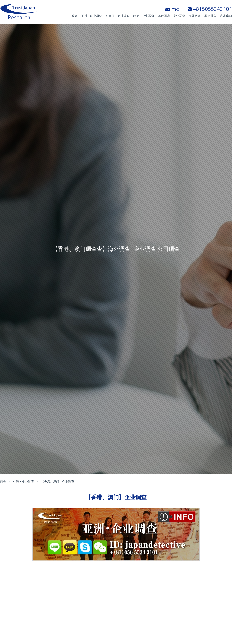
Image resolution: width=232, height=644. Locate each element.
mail (174, 9)
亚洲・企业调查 (91, 16)
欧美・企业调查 (144, 16)
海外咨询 (195, 16)
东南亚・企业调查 (118, 16)
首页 (74, 16)
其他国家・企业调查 (172, 16)
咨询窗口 (226, 16)
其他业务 (210, 16)
